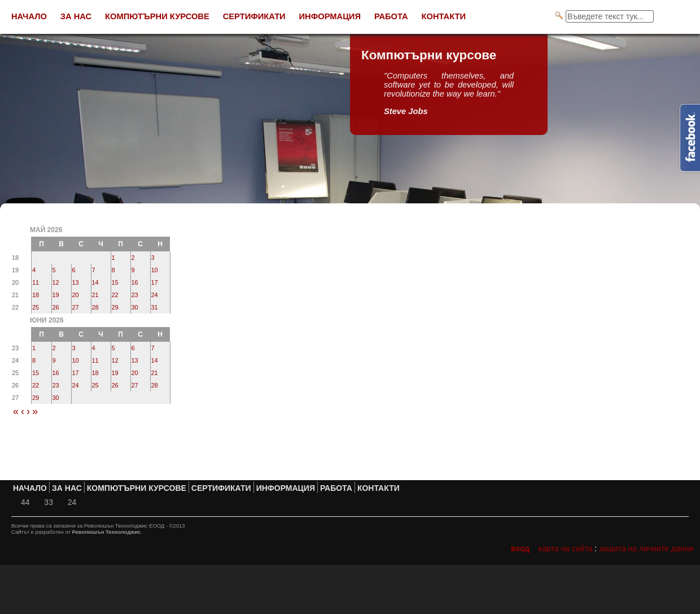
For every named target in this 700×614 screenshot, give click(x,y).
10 (155, 270)
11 (36, 282)
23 (135, 295)
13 (76, 282)
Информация (330, 16)
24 (155, 295)
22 (115, 295)
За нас (76, 16)
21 (95, 295)
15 (115, 282)
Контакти (444, 16)
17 (155, 282)
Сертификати (254, 16)
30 (135, 307)
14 (95, 282)
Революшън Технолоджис (106, 532)
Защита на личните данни (646, 548)
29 (115, 307)
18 (36, 295)
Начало (29, 16)
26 (56, 307)
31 (155, 307)
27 (76, 307)
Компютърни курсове (157, 16)
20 (76, 295)
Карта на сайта (566, 548)
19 (56, 295)
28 (95, 307)
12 (56, 282)
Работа (391, 16)
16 (135, 282)
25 (36, 307)
